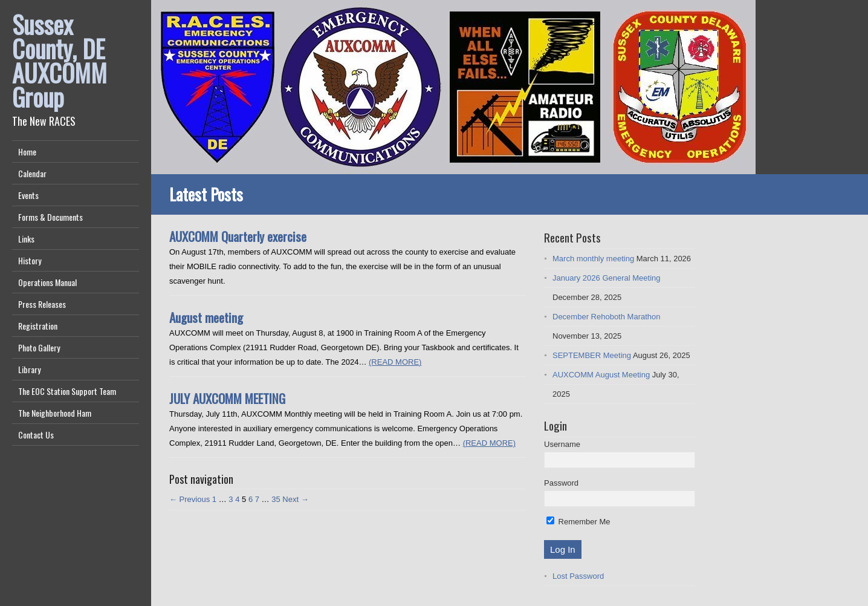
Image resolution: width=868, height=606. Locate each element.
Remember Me (578, 522)
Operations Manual (47, 282)
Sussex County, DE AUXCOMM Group (60, 60)
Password (561, 483)
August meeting (206, 317)
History (30, 260)
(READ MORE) (395, 362)
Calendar (32, 173)
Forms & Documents (50, 217)
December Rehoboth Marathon (607, 317)
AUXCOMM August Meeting (601, 375)
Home (27, 151)
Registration (38, 326)
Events (28, 195)
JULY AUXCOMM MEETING (227, 398)
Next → (295, 499)
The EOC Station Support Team (67, 391)
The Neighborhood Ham (55, 413)
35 (276, 499)
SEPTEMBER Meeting (592, 355)
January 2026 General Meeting (607, 278)
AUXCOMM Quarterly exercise (238, 236)
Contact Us (36, 435)
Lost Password (578, 576)
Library (29, 369)
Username (562, 444)
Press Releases (42, 304)
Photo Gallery (39, 347)
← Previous (189, 499)
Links (26, 239)
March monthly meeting (593, 259)
